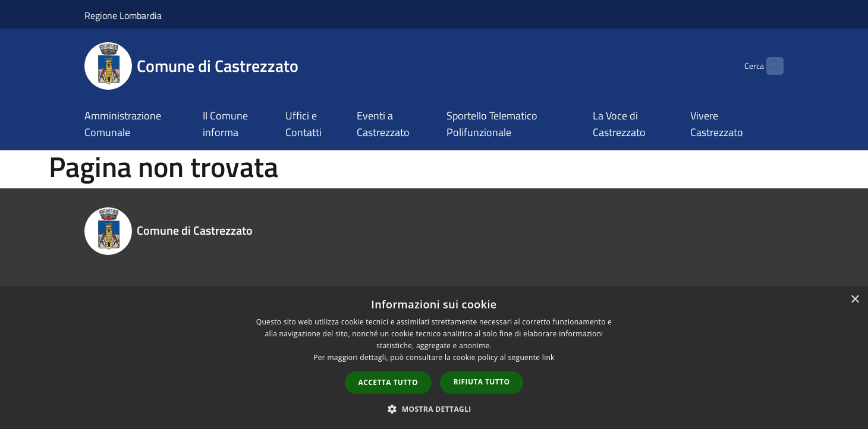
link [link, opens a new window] (548, 357)
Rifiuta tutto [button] (482, 382)
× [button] (855, 300)
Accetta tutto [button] (388, 382)
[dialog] (434, 358)
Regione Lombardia (123, 15)
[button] (434, 409)
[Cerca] (769, 66)
